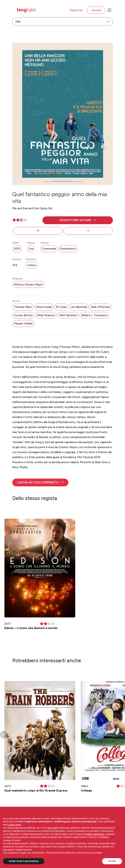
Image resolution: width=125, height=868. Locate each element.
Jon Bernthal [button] (79, 307)
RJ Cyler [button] (61, 307)
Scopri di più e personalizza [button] (24, 861)
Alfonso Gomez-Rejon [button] (28, 285)
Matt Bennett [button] (68, 315)
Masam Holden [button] (23, 324)
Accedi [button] (96, 10)
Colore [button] (31, 265)
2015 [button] (17, 249)
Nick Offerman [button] (101, 307)
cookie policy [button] (15, 825)
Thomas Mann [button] (23, 307)
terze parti (52, 828)
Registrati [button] (76, 10)
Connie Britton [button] (23, 315)
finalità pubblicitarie (94, 834)
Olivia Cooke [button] (44, 307)
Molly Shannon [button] (46, 315)
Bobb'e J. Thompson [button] (94, 315)
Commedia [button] (49, 249)
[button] (78, 220)
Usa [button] (31, 249)
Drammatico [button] (68, 249)
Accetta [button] (112, 861)
